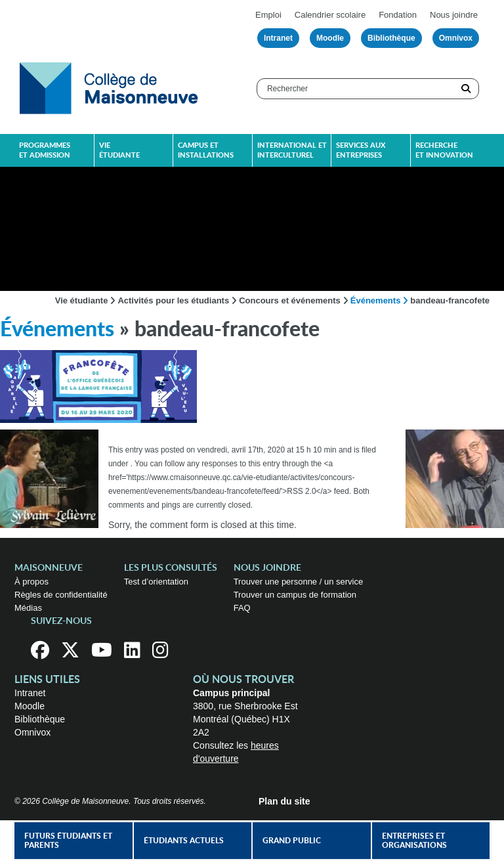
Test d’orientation (156, 582)
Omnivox (456, 38)
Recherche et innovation (444, 150)
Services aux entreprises (361, 150)
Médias (28, 608)
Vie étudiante (119, 150)
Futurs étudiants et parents (68, 841)
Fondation (398, 15)
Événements (376, 300)
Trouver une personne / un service (299, 582)
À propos (31, 582)
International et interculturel (292, 150)
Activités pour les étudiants (173, 300)
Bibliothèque (391, 38)
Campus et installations (206, 150)
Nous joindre (454, 15)
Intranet (278, 38)
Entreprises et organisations (414, 841)
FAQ (242, 608)
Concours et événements (290, 300)
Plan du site (284, 801)
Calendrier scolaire (330, 15)
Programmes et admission (45, 150)
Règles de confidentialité (61, 595)
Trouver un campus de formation (295, 595)
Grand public (292, 841)
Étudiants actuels (184, 841)
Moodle (330, 38)
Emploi (268, 15)
